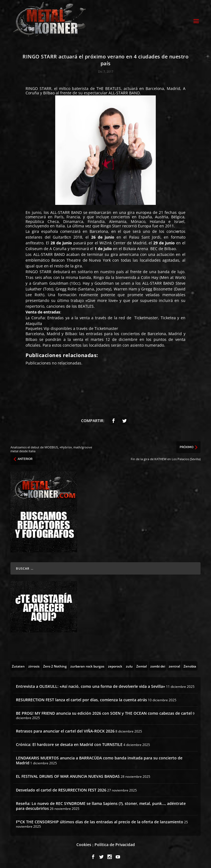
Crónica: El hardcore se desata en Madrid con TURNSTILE (69, 744)
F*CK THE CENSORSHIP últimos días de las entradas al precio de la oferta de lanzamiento (100, 821)
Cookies (84, 844)
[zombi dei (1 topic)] (158, 665)
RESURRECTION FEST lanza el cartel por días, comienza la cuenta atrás (81, 699)
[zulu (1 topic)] (129, 665)
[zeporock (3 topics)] (115, 665)
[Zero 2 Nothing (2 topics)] (55, 665)
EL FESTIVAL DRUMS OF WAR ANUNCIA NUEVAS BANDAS (68, 775)
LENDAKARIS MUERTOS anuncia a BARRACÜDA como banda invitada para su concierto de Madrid (99, 760)
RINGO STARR (38, 88)
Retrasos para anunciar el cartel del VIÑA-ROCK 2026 (65, 730)
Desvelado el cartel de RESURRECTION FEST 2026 (61, 789)
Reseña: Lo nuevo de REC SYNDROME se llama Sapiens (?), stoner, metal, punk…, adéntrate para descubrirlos (101, 805)
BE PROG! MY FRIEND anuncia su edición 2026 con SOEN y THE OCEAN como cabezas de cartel (104, 712)
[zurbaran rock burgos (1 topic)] (87, 665)
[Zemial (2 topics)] (141, 665)
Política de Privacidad (115, 844)
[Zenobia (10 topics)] (190, 665)
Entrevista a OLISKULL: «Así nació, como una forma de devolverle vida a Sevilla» (91, 685)
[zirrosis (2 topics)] (34, 665)
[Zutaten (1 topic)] (18, 665)
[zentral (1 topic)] (174, 665)
